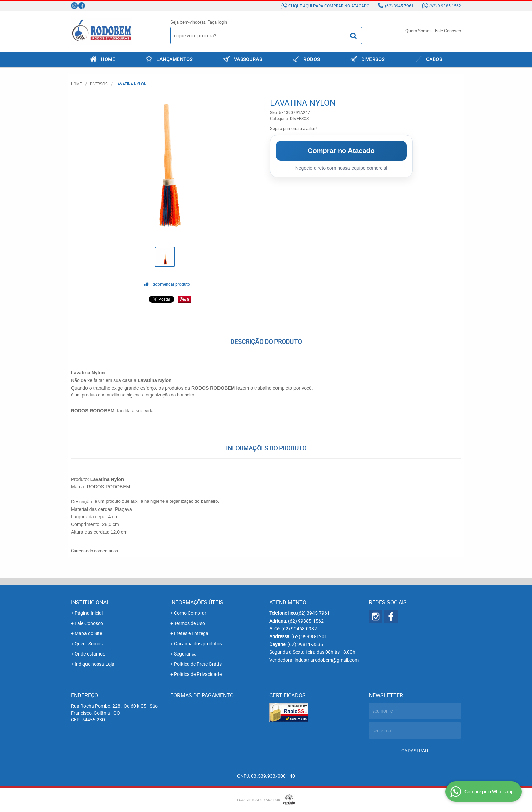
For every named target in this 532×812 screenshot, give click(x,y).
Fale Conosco (448, 31)
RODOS (312, 59)
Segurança (185, 654)
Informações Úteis (197, 602)
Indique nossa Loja (94, 664)
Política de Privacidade (198, 674)
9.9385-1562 (445, 6)
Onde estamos (90, 654)
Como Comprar (190, 613)
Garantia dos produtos (198, 643)
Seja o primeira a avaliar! (293, 128)
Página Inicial (89, 613)
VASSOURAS (248, 59)
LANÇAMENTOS (175, 59)
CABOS (434, 59)
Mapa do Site (88, 633)
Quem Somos (419, 31)
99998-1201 (309, 636)
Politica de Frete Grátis (198, 664)
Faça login (217, 22)
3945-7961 (399, 6)
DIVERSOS (373, 59)
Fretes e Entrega (191, 633)
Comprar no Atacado (341, 151)
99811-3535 (305, 644)
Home (108, 59)
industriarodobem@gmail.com (327, 660)
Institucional (90, 602)
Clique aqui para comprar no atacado (329, 6)
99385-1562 (306, 621)
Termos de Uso (189, 623)
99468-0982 (299, 629)
